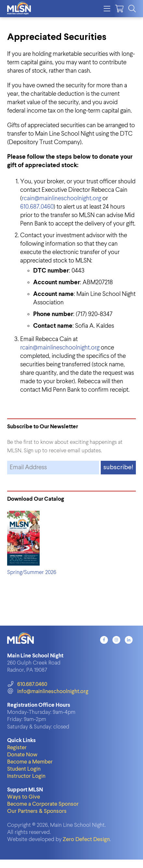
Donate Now (22, 755)
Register (17, 748)
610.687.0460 (37, 207)
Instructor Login (26, 776)
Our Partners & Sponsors (37, 811)
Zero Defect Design (86, 840)
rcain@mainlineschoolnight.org (61, 198)
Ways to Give (24, 797)
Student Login (24, 769)
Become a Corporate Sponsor (43, 804)
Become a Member (30, 762)
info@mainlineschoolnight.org (48, 692)
